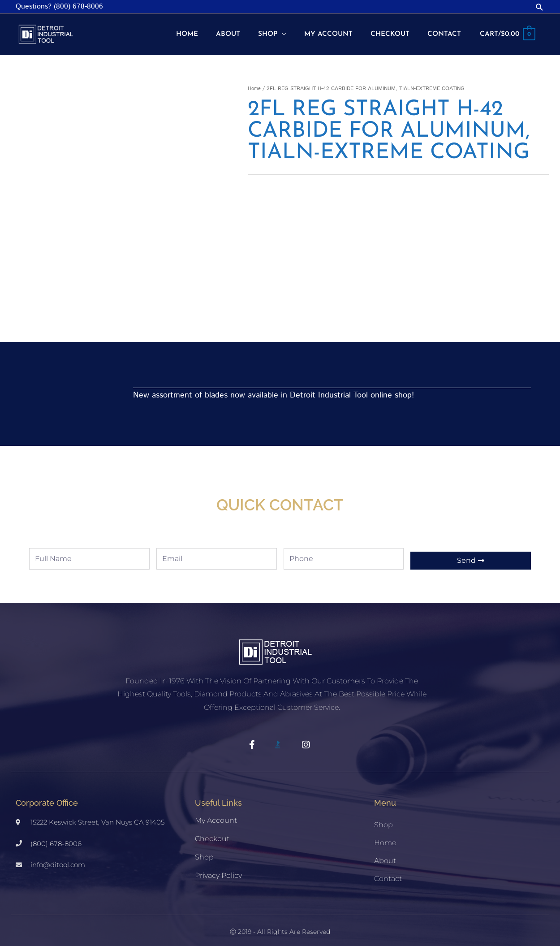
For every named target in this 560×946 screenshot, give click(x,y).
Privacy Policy (218, 869)
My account (216, 814)
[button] (540, 7)
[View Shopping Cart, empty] (507, 31)
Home (255, 82)
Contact (388, 872)
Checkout (212, 832)
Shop (204, 850)
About (385, 854)
